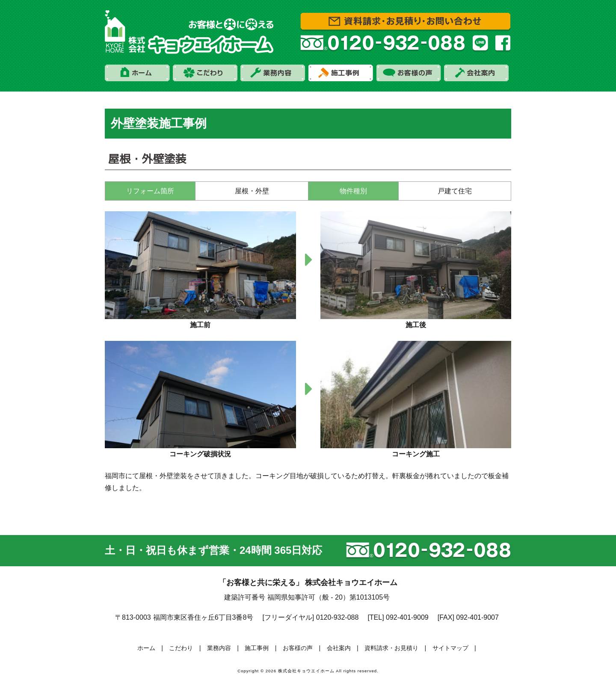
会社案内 (339, 648)
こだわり (181, 648)
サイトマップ (450, 648)
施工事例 (257, 648)
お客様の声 (298, 648)
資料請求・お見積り (391, 648)
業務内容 (219, 648)
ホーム (146, 648)
